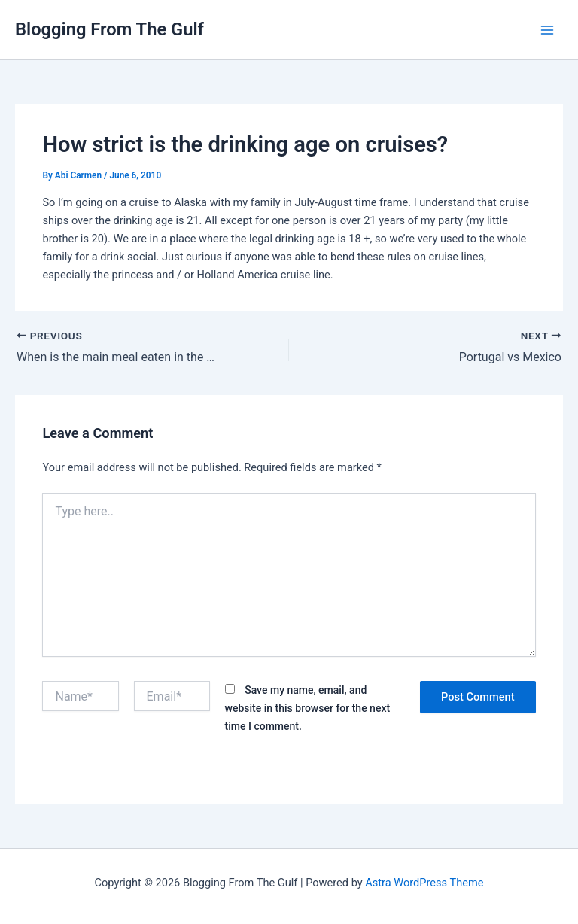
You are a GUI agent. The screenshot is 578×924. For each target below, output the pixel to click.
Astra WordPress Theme (424, 883)
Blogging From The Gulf (110, 29)
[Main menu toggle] (547, 30)
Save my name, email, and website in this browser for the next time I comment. (308, 708)
